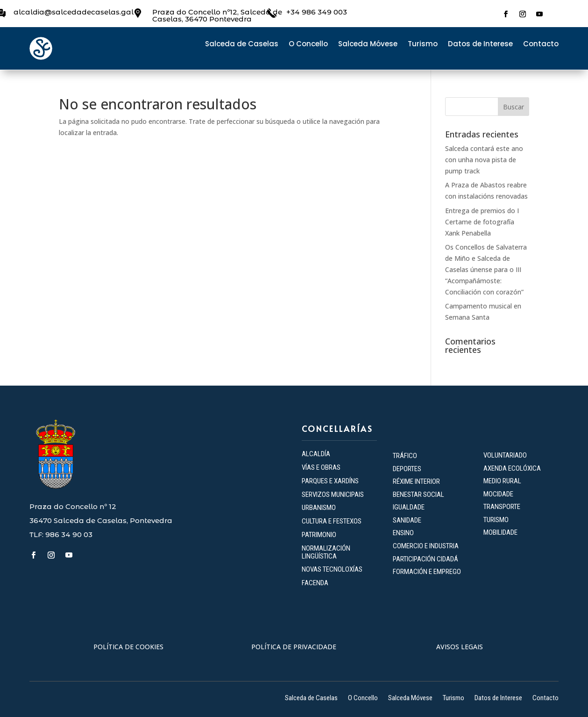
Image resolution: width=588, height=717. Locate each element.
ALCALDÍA (316, 454)
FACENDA (315, 583)
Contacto (541, 45)
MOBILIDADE (500, 532)
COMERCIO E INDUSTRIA (426, 546)
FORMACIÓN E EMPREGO (427, 572)
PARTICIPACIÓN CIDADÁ (425, 559)
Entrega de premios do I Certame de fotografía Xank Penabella (482, 222)
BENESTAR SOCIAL (419, 495)
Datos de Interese (480, 45)
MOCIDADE (498, 494)
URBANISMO (319, 508)
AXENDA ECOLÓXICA (512, 468)
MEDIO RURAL (502, 481)
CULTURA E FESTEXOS (332, 521)
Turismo (423, 45)
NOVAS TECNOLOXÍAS (332, 569)
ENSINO (403, 533)
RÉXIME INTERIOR (416, 481)
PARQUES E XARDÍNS (330, 481)
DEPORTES (407, 469)
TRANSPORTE (502, 507)
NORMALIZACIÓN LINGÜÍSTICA (326, 552)
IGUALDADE (409, 507)
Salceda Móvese (368, 45)
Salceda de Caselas (242, 45)
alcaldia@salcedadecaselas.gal (74, 12)
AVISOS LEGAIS (460, 647)
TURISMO (496, 520)
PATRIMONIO (319, 535)
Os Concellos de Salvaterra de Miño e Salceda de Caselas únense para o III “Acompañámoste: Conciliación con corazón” (486, 269)
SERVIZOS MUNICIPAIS (333, 495)
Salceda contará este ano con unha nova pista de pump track (484, 160)
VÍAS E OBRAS (321, 467)
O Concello (308, 45)
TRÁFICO (405, 456)
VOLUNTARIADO (505, 455)
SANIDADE (407, 520)
